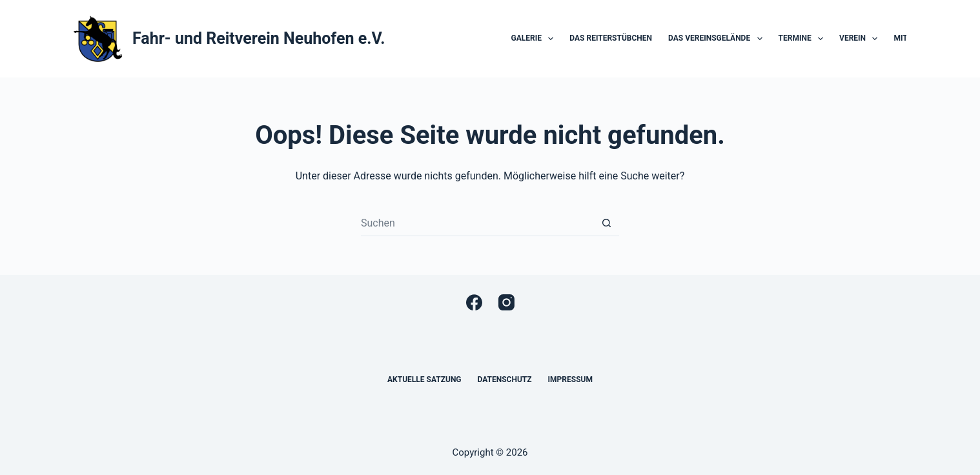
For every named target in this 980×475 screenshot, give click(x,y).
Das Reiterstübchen (611, 38)
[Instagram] (506, 302)
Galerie (535, 39)
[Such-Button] (606, 223)
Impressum (570, 379)
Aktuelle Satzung (424, 379)
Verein (861, 39)
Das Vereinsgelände (718, 39)
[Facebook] (474, 302)
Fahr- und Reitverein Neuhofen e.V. (259, 38)
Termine (804, 39)
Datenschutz (505, 379)
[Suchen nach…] (477, 223)
